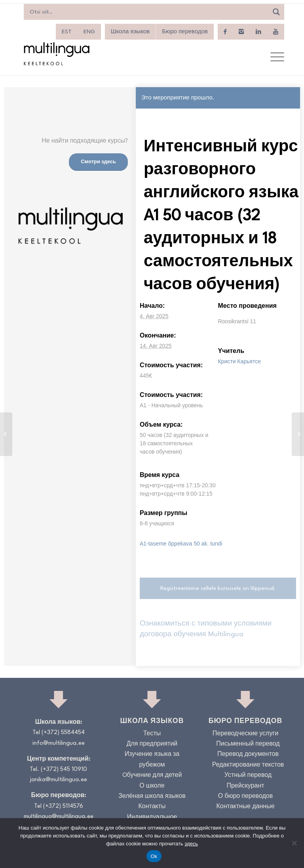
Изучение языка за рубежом (152, 760)
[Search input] (148, 12)
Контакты (152, 807)
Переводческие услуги (245, 734)
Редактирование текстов (248, 765)
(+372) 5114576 (63, 806)
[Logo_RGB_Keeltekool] (56, 54)
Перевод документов (248, 754)
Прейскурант (245, 786)
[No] (294, 843)
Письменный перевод (248, 744)
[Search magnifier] (276, 12)
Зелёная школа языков (152, 796)
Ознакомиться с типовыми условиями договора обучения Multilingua (206, 629)
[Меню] (273, 57)
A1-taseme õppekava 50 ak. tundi (181, 544)
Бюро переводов (185, 32)
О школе (152, 786)
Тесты (152, 734)
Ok (154, 856)
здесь (191, 844)
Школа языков (130, 32)
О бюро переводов (245, 796)
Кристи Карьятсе (239, 361)
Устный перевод (248, 775)
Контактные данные (245, 807)
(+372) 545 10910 (64, 770)
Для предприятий (152, 744)
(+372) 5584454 (63, 733)
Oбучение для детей (152, 775)
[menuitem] (67, 32)
